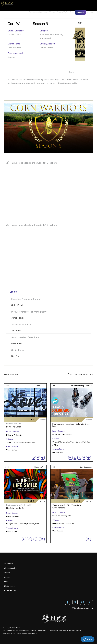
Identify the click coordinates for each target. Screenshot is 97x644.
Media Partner (10, 586)
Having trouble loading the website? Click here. (32, 163)
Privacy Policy (63, 630)
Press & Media (62, 12)
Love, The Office (14, 427)
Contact (7, 577)
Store (72, 12)
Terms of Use (54, 630)
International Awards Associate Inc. (25, 633)
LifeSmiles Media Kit (15, 508)
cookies (78, 630)
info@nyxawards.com (83, 608)
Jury (45, 12)
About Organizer (11, 568)
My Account (92, 12)
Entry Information (35, 12)
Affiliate (7, 573)
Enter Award (80, 12)
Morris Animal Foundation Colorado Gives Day (71, 425)
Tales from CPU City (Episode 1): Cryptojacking (67, 506)
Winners (52, 12)
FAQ (6, 582)
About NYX (9, 564)
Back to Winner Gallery (80, 374)
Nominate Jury (10, 591)
